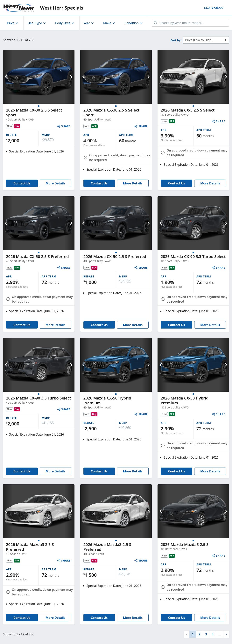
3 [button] (206, 634)
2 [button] (199, 634)
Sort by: (176, 40)
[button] (226, 634)
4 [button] (213, 634)
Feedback (214, 8)
